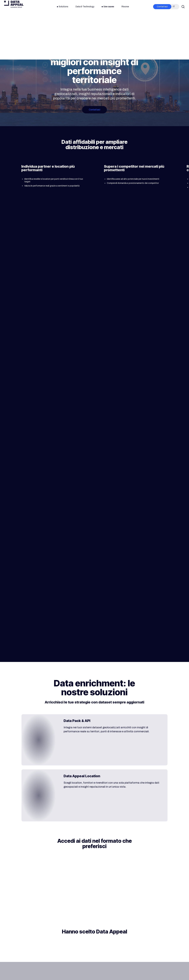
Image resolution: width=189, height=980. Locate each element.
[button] (94, 110)
